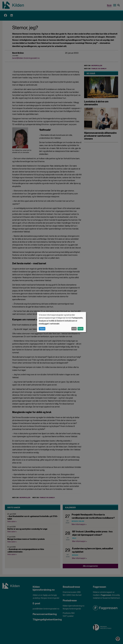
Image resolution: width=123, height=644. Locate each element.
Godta (80, 329)
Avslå (74, 329)
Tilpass (42, 329)
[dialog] (61, 322)
